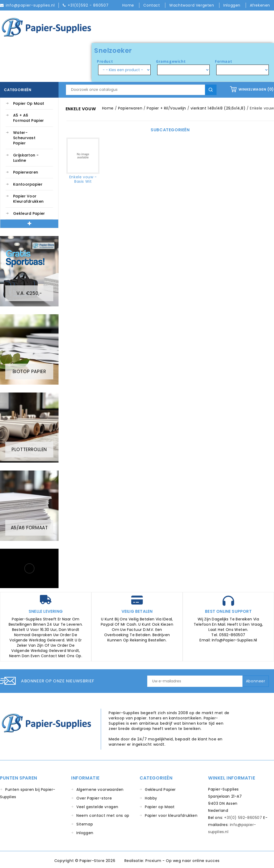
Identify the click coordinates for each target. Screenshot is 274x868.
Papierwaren (26, 172)
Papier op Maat (29, 103)
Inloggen (85, 833)
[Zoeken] (141, 90)
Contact (152, 5)
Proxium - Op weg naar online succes (183, 861)
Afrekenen (260, 5)
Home (129, 5)
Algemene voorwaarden (100, 789)
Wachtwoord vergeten (192, 5)
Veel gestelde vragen (97, 807)
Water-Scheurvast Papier (24, 138)
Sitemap (85, 824)
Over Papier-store (94, 798)
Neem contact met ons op (103, 815)
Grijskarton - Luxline (26, 158)
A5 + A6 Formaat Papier (28, 118)
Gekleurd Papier (29, 213)
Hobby (151, 798)
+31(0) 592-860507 (243, 818)
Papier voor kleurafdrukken (28, 199)
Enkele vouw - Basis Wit (83, 179)
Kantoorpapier (28, 184)
